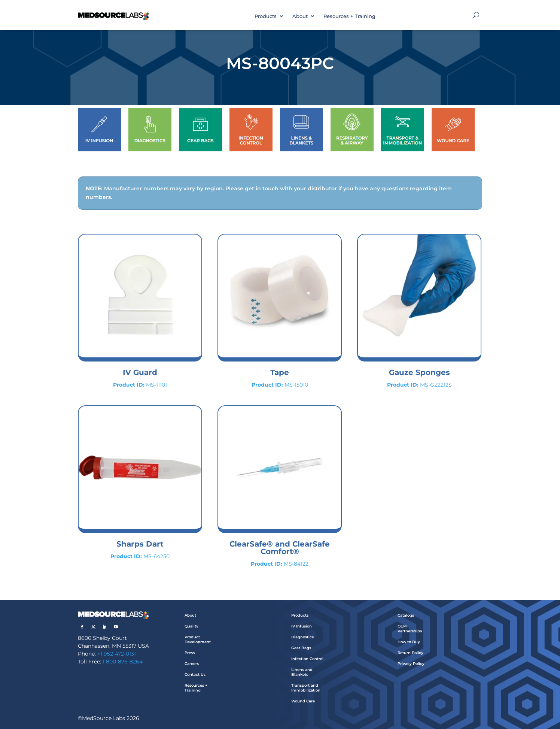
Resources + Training (349, 16)
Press (190, 653)
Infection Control (307, 659)
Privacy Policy (411, 664)
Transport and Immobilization (306, 688)
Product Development (198, 639)
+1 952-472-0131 (117, 654)
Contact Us (195, 674)
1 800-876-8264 (123, 662)
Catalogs (406, 615)
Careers (192, 664)
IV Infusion (302, 626)
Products (266, 16)
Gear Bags (301, 648)
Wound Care (303, 701)
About (300, 16)
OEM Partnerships (410, 629)
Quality (191, 626)
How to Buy (409, 642)
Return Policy (410, 653)
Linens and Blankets (302, 672)
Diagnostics (302, 637)
